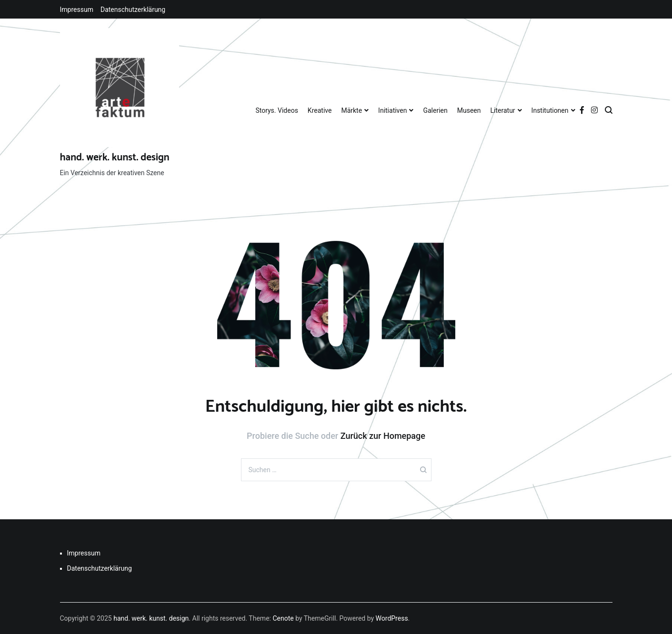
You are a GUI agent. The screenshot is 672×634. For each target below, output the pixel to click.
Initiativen (392, 110)
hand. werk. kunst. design (115, 158)
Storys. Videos (276, 110)
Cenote (283, 618)
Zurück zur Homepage (383, 436)
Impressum (77, 10)
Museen (469, 110)
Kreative (320, 110)
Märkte (351, 110)
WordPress (392, 618)
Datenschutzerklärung (133, 10)
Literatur (503, 110)
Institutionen (550, 110)
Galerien (435, 110)
